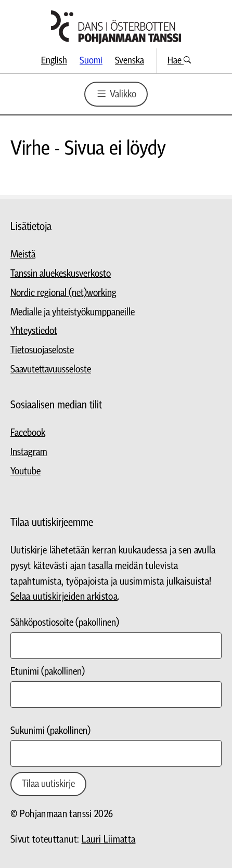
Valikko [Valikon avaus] (116, 94)
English (54, 61)
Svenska (130, 61)
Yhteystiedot (34, 331)
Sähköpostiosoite (65, 623)
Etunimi (48, 672)
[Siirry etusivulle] (116, 27)
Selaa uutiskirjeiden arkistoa (64, 597)
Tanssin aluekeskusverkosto (61, 274)
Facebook (28, 433)
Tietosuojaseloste (42, 350)
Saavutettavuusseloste (51, 370)
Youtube (25, 471)
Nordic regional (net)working (63, 293)
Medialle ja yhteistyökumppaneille (73, 312)
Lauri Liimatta (109, 840)
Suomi (91, 61)
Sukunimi (50, 731)
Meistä (23, 255)
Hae (179, 61)
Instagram (29, 452)
